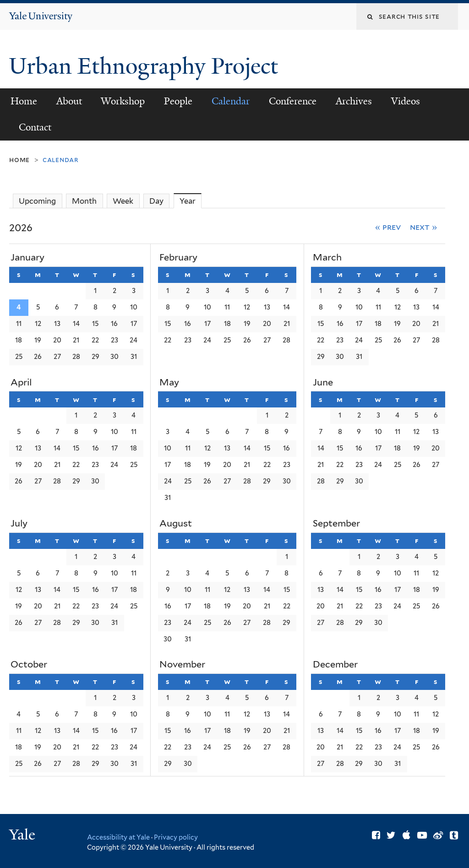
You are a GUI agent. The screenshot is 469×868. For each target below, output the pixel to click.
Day (156, 201)
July (19, 523)
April (21, 382)
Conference (293, 101)
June (323, 382)
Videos (406, 101)
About (69, 101)
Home (24, 101)
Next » (423, 227)
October (29, 664)
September (336, 523)
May (169, 382)
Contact (35, 127)
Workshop (123, 101)
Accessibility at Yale (118, 837)
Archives (354, 101)
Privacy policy (176, 837)
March (327, 257)
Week (123, 201)
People (178, 101)
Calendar (231, 101)
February (178, 257)
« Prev (388, 227)
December (335, 664)
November (182, 664)
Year (191, 201)
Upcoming (37, 201)
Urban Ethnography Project (146, 66)
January (27, 257)
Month (84, 201)
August (176, 523)
